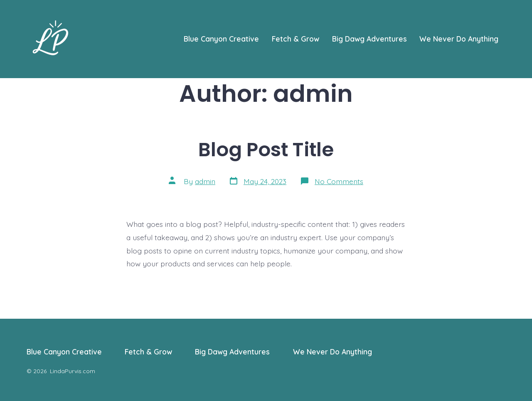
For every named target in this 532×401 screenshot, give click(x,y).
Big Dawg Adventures (369, 39)
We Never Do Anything (459, 39)
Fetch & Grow (296, 39)
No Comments (339, 181)
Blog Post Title (266, 149)
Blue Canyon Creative (221, 39)
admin (205, 181)
